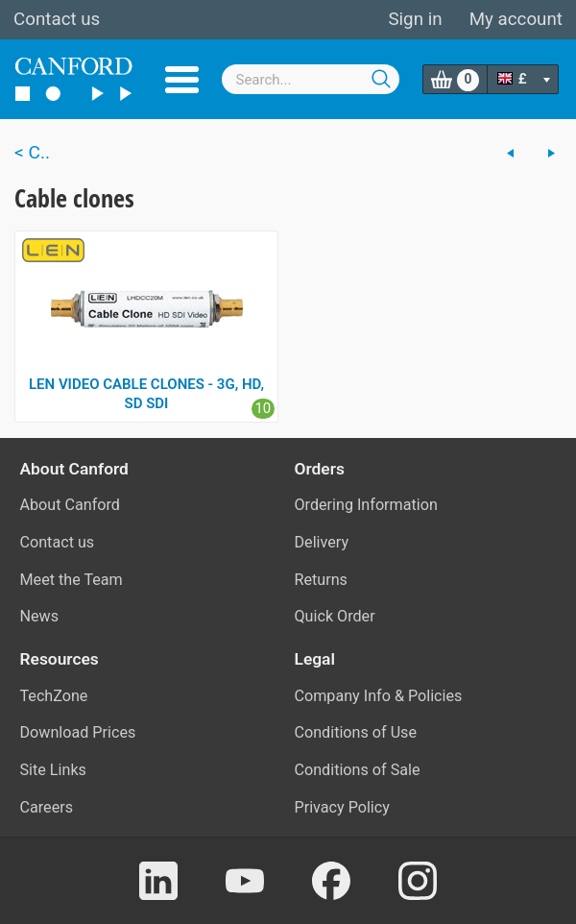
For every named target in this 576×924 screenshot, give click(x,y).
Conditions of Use (356, 732)
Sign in (415, 19)
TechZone (54, 696)
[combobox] (311, 79)
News (40, 616)
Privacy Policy (342, 807)
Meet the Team (72, 580)
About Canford (70, 505)
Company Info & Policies (379, 696)
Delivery (322, 542)
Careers (47, 807)
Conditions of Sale (358, 770)
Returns (321, 580)
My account (516, 19)
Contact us (57, 19)
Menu (182, 80)
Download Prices (78, 732)
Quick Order (335, 616)
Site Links (53, 770)
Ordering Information (366, 505)
